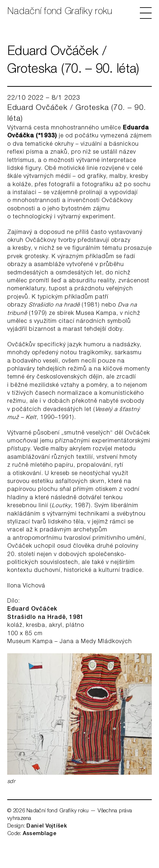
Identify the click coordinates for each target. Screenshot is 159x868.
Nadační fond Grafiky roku (60, 12)
